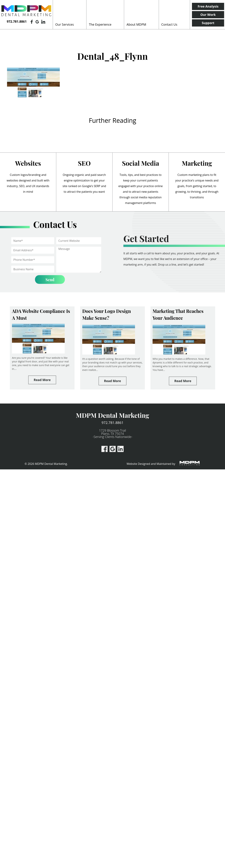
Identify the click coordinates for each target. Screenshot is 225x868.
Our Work (208, 15)
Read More (42, 380)
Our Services (65, 24)
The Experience (100, 24)
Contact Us (169, 24)
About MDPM (136, 24)
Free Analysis (208, 6)
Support (208, 23)
